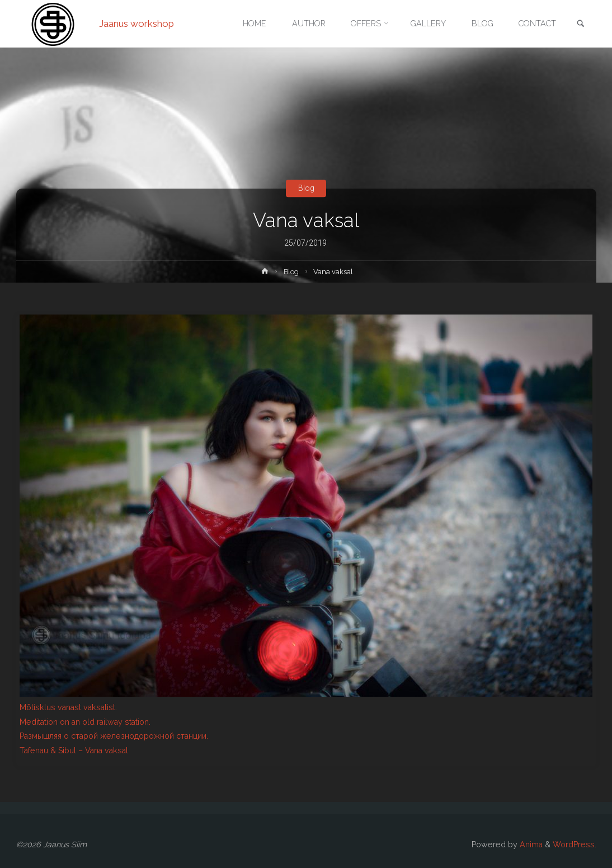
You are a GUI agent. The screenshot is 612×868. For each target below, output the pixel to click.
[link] (581, 24)
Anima (530, 844)
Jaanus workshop (136, 24)
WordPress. (575, 844)
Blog (306, 188)
